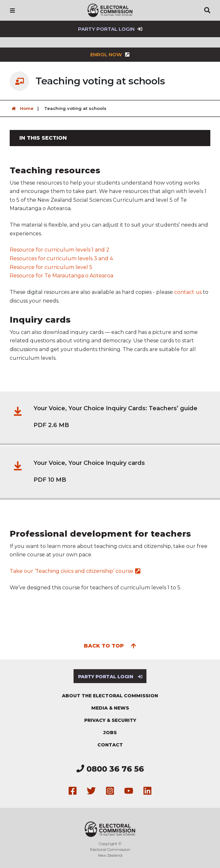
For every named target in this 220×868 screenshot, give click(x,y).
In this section (43, 138)
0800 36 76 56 (110, 769)
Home (22, 108)
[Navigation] (12, 10)
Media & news (110, 708)
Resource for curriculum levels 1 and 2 (60, 250)
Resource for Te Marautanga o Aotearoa (61, 276)
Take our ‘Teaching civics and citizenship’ (75, 571)
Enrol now (110, 54)
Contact (110, 745)
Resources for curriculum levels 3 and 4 (61, 258)
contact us (188, 292)
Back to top (110, 645)
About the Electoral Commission (110, 696)
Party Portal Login (110, 29)
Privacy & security (110, 720)
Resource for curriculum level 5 (51, 267)
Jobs (110, 733)
